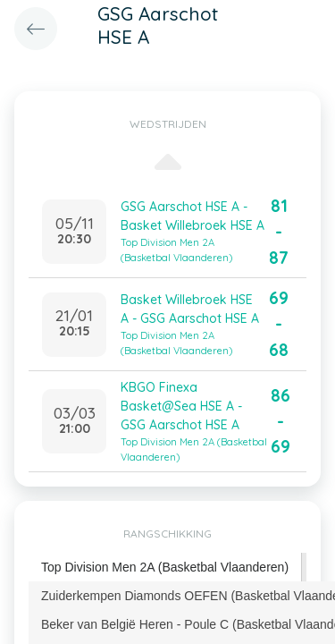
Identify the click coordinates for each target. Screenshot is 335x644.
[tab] (165, 568)
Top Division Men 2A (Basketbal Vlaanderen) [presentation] (165, 567)
